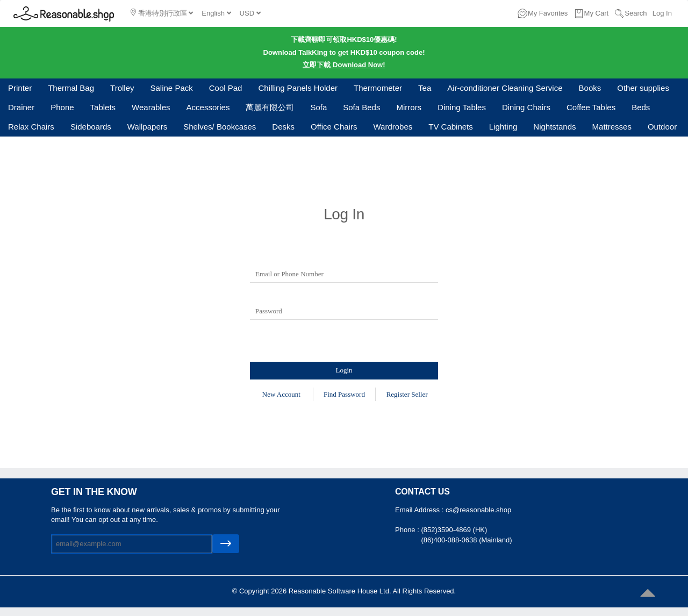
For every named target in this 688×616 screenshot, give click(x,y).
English (216, 13)
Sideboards (91, 127)
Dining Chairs (526, 107)
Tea (425, 88)
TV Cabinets (451, 127)
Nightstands (554, 127)
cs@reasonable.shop (478, 510)
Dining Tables (462, 107)
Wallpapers (147, 127)
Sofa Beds (361, 107)
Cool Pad (226, 88)
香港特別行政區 (162, 13)
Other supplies (643, 88)
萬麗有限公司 (270, 107)
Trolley (122, 88)
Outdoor (662, 127)
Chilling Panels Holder (298, 88)
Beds (641, 107)
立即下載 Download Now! (344, 65)
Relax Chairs (31, 127)
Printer (20, 88)
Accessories (208, 107)
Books (590, 88)
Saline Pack (172, 88)
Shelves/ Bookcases (220, 127)
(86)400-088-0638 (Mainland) (466, 540)
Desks (283, 127)
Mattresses (612, 127)
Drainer (21, 107)
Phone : (408, 530)
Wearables (151, 107)
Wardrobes (393, 127)
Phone (62, 107)
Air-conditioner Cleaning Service (505, 88)
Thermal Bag (71, 88)
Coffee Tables (591, 107)
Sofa (318, 107)
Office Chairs (334, 127)
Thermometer (378, 88)
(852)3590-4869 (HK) (454, 530)
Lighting (503, 127)
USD (250, 13)
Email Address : (420, 510)
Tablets (103, 107)
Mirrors (409, 107)
